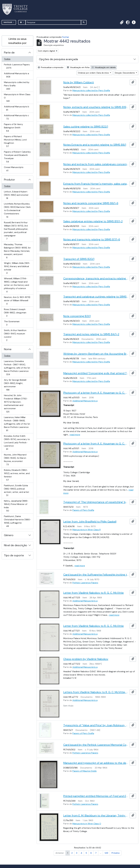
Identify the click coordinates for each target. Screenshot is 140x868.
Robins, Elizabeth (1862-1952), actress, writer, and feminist (17, 475)
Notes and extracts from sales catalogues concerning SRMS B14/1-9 (96, 164)
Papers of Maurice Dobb (85, 771)
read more (75, 435)
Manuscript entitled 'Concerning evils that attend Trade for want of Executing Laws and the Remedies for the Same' (96, 373)
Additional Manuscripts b (16, 108)
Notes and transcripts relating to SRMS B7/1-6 (92, 239)
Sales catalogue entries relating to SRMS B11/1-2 (93, 221)
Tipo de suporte (14, 555)
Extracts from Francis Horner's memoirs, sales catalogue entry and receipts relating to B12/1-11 (96, 184)
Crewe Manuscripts (14, 169)
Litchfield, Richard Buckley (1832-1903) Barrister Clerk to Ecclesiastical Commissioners (17, 210)
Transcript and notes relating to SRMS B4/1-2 (91, 334)
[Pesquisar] (53, 22)
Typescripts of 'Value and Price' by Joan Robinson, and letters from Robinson (96, 725)
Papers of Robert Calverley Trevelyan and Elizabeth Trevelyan (17, 157)
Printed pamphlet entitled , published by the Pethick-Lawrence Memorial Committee (96, 796)
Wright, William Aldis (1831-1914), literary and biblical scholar (17, 268)
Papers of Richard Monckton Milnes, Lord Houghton (15, 141)
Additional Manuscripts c (16, 117)
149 (106, 853)
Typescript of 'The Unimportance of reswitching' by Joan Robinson (96, 502)
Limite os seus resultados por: (18, 41)
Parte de (9, 52)
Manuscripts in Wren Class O (17, 98)
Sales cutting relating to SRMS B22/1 (86, 127)
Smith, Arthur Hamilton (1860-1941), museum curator (15, 335)
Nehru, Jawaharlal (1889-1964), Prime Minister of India (16, 506)
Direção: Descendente (125, 73)
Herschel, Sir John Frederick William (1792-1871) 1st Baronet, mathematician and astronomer (16, 404)
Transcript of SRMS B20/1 (79, 259)
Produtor (9, 180)
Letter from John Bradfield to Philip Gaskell (90, 522)
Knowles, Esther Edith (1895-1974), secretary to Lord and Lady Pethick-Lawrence (17, 443)
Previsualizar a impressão (51, 67)
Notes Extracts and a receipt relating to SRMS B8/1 (95, 145)
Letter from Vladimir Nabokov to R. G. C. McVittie (94, 593)
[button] (122, 22)
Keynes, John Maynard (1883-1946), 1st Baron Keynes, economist (15, 460)
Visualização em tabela (104, 67)
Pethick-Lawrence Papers (17, 66)
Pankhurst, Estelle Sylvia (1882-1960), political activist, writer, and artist (16, 490)
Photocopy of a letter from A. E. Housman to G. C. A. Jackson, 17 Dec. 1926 (96, 444)
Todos (7, 59)
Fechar (66, 37)
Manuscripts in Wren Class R (87, 530)
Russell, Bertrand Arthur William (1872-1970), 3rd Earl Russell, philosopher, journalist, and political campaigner (16, 231)
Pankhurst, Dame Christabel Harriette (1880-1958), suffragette (17, 521)
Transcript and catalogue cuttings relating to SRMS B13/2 (96, 297)
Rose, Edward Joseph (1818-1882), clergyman (15, 313)
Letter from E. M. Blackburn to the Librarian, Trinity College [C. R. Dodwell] (96, 816)
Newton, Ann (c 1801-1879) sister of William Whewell (17, 300)
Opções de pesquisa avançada (58, 59)
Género (9, 535)
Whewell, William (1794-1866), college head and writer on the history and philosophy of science (16, 285)
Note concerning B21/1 (77, 316)
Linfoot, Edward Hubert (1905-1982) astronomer (16, 195)
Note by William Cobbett (79, 82)
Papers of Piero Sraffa (83, 510)
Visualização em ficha (78, 67)
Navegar (8, 22)
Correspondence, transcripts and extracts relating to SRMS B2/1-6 (96, 278)
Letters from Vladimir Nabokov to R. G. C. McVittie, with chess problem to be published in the (96, 692)
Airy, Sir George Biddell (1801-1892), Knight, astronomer (15, 385)
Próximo (116, 853)
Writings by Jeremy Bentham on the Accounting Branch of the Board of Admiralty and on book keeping (96, 354)
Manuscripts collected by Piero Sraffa (17, 86)
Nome (8, 349)
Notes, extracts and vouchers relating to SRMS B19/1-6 (96, 107)
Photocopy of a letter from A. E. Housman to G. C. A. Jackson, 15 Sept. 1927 (96, 393)
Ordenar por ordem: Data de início (94, 73)
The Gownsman (12, 323)
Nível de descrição (16, 545)
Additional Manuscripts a (16, 75)
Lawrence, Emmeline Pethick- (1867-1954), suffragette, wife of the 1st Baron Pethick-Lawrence (17, 368)
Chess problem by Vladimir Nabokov (86, 659)
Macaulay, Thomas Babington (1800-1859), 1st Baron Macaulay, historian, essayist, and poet (17, 251)
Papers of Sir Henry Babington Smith (13, 128)
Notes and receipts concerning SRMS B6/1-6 (91, 203)
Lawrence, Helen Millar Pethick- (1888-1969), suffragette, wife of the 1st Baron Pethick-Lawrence (17, 424)
